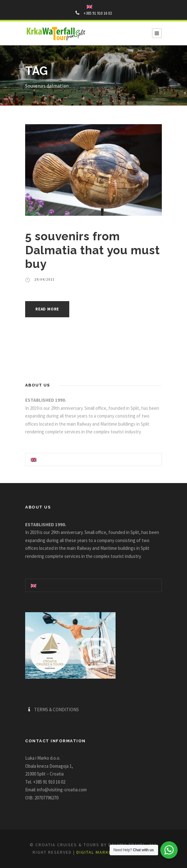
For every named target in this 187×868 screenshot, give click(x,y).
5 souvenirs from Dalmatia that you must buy (93, 250)
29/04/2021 (44, 279)
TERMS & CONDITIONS (57, 710)
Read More (47, 309)
